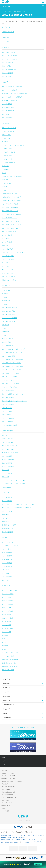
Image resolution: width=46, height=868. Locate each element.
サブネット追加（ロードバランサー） (12, 352)
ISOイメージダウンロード (9, 128)
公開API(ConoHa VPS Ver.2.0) (20, 11)
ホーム (3, 11)
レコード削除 (6, 570)
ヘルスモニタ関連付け (8, 422)
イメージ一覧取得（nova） (9, 218)
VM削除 (4, 173)
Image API (5, 82)
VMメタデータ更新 (7, 159)
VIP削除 (4, 328)
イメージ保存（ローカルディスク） (12, 225)
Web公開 (4, 435)
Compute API (6, 123)
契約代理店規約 (6, 789)
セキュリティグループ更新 (9, 380)
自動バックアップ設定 (8, 670)
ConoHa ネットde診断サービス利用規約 (12, 781)
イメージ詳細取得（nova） (9, 232)
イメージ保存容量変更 (8, 111)
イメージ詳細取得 (7, 118)
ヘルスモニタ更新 (7, 415)
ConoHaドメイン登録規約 (9, 773)
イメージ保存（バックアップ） (11, 221)
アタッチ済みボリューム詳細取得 (11, 214)
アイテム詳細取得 (7, 501)
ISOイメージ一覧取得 (8, 131)
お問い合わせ (6, 800)
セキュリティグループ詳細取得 (11, 384)
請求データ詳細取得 (7, 532)
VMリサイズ (5, 166)
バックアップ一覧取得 (8, 256)
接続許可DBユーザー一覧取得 (10, 659)
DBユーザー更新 (6, 625)
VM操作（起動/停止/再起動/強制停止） (13, 176)
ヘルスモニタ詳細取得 (8, 418)
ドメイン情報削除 (7, 552)
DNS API (4, 537)
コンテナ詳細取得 (7, 473)
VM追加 (4, 190)
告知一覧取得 (6, 518)
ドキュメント (6, 6)
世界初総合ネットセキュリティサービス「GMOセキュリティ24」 (16, 835)
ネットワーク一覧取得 (8, 391)
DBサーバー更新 (6, 608)
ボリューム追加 (6, 76)
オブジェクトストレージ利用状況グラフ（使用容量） (17, 508)
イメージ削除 (6, 114)
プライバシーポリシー (8, 803)
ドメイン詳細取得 (7, 563)
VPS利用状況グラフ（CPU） (10, 194)
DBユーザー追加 (6, 632)
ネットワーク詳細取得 (8, 397)
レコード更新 (6, 573)
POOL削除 (5, 294)
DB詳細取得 (5, 646)
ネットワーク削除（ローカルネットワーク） (14, 394)
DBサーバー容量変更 (8, 604)
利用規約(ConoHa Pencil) (8, 787)
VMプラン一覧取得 (7, 149)
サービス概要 (6, 811)
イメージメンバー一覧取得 (9, 100)
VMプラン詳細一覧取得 (8, 152)
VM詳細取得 (5, 187)
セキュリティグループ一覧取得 (11, 373)
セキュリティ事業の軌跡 (36, 842)
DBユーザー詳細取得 (8, 628)
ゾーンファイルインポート (9, 542)
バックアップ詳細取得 (8, 259)
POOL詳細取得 (6, 301)
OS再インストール (7, 142)
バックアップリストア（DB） (10, 653)
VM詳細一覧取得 (6, 183)
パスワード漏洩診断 (38, 835)
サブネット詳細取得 (7, 345)
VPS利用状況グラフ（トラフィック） (12, 200)
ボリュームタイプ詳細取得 (9, 59)
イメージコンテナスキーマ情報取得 (12, 87)
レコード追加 (6, 580)
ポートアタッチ (6, 263)
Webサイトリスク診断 (6, 838)
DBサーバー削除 (6, 597)
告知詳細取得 (6, 522)
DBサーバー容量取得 (8, 601)
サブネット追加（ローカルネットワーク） (14, 349)
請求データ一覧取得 (7, 528)
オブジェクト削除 (7, 456)
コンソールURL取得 (7, 249)
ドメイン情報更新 (7, 556)
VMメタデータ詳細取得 (8, 162)
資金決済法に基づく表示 (8, 795)
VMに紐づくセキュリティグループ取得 (13, 145)
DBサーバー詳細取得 (8, 611)
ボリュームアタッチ (7, 270)
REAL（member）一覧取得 (9, 307)
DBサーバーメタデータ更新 (10, 590)
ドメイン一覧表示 (7, 549)
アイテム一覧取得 (7, 497)
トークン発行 (6, 42)
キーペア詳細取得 (7, 242)
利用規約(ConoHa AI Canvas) (9, 784)
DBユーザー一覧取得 (8, 618)
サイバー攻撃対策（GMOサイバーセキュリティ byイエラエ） (26, 840)
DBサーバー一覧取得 (8, 594)
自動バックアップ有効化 (9, 277)
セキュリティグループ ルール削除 (11, 363)
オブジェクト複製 (7, 463)
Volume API (5, 47)
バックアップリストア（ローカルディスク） (14, 252)
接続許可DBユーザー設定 (9, 663)
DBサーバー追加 (6, 614)
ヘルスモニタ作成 (7, 408)
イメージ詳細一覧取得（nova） (11, 228)
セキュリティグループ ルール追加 (11, 370)
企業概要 (4, 808)
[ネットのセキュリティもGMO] (23, 864)
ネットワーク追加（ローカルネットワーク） (14, 401)
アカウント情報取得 (7, 442)
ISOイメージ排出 (7, 138)
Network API (6, 286)
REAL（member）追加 (8, 321)
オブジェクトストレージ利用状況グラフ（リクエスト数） (18, 504)
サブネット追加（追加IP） (9, 356)
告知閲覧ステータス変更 (9, 525)
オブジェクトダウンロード (9, 449)
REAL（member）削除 (8, 311)
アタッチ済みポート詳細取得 (10, 207)
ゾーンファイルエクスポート (10, 546)
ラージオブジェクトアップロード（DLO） (14, 480)
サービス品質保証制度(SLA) (9, 797)
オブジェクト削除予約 (8, 459)
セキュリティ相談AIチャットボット (21, 837)
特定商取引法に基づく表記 (9, 792)
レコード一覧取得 (7, 566)
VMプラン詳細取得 (7, 155)
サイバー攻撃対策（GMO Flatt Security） (10, 842)
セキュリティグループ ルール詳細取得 (13, 366)
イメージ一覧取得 (7, 104)
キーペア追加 (6, 245)
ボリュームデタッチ (7, 273)
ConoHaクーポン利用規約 (9, 779)
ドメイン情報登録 (7, 559)
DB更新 (4, 642)
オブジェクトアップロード (9, 446)
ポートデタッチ (6, 266)
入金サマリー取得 (7, 511)
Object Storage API (8, 431)
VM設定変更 (5, 180)
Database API (6, 586)
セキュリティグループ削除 (9, 377)
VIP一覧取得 (5, 325)
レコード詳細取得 (7, 577)
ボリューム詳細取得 (7, 73)
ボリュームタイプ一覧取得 (9, 56)
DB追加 (4, 649)
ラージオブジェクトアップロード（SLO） (14, 484)
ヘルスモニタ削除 (7, 411)
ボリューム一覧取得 (7, 63)
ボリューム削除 (6, 66)
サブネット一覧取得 (7, 339)
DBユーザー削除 (6, 621)
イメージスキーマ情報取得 (9, 90)
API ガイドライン (7, 27)
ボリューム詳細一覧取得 (9, 69)
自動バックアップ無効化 (9, 280)
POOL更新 (5, 297)
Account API (6, 493)
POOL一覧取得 (6, 290)
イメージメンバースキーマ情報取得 (12, 97)
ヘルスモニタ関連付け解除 (9, 425)
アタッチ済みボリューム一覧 (10, 211)
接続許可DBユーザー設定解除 (10, 666)
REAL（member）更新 (8, 314)
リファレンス (9, 11)
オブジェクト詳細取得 (8, 466)
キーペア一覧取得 (7, 235)
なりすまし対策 (25, 842)
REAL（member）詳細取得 (9, 318)
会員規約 (4, 770)
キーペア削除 (6, 239)
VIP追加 (4, 335)
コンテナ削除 (6, 470)
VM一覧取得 (5, 169)
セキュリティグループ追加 (9, 387)
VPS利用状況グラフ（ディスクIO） (12, 197)
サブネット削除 (6, 342)
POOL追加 (5, 304)
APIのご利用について (8, 32)
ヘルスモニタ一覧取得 (8, 404)
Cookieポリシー (6, 806)
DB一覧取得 (5, 635)
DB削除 (4, 639)
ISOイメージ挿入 (7, 135)
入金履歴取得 (6, 515)
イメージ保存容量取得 (8, 107)
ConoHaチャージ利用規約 (9, 776)
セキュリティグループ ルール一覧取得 (13, 359)
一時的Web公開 (6, 487)
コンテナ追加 (6, 477)
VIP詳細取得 (5, 332)
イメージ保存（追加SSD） (9, 52)
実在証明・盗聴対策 (6, 840)
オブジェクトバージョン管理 (10, 453)
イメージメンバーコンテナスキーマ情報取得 (14, 93)
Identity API (6, 37)
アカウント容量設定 (7, 439)
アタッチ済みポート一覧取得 (10, 204)
